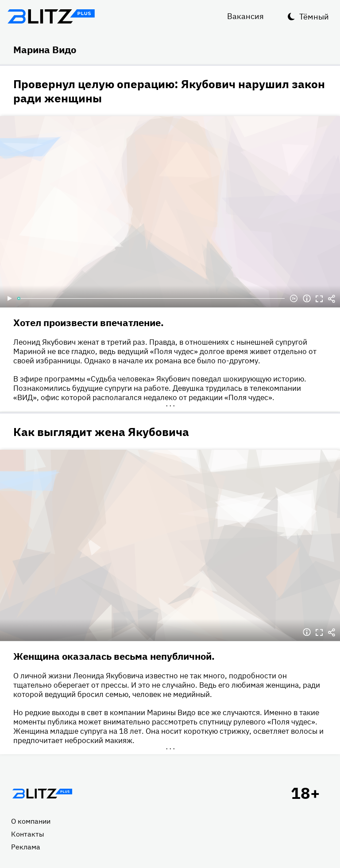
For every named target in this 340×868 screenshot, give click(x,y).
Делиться (332, 299)
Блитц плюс (51, 16)
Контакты (28, 834)
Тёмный (314, 17)
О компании (31, 821)
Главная (42, 794)
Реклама (26, 847)
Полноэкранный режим (319, 299)
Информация (307, 299)
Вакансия (245, 16)
